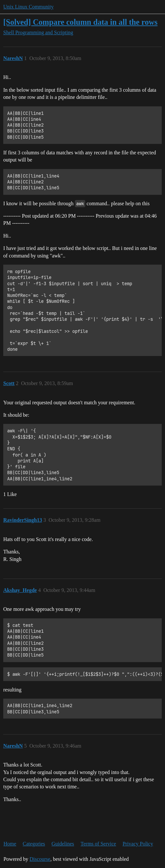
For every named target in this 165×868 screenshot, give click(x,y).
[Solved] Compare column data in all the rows (80, 22)
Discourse (40, 859)
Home (10, 844)
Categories (34, 844)
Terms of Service (98, 844)
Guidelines (63, 844)
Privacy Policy (138, 844)
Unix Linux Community (28, 7)
